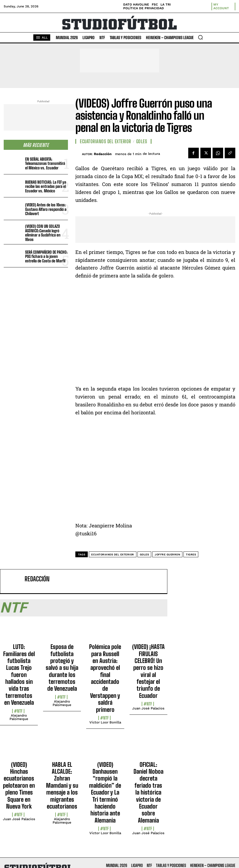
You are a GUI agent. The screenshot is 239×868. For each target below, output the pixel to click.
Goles (142, 141)
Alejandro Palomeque (19, 717)
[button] (200, 37)
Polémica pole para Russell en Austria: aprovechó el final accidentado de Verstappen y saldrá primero (105, 678)
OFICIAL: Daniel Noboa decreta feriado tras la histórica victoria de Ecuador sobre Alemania (148, 792)
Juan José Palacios (148, 708)
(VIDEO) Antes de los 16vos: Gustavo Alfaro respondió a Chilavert (46, 209)
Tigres (191, 554)
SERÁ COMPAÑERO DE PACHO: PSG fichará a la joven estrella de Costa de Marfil (46, 256)
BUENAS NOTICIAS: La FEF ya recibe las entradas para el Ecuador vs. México (46, 186)
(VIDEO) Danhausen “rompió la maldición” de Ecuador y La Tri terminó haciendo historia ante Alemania (105, 792)
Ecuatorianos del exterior (113, 554)
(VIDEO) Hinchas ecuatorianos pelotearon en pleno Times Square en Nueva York (19, 785)
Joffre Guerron (167, 554)
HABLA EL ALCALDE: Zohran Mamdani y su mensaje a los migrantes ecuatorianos (62, 785)
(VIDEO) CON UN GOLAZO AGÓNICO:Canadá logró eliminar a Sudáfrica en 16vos (43, 233)
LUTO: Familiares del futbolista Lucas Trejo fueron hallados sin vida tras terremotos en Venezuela (19, 675)
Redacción (103, 154)
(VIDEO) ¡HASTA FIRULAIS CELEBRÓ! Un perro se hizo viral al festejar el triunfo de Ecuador (148, 671)
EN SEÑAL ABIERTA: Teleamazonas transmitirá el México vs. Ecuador (45, 163)
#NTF (18, 711)
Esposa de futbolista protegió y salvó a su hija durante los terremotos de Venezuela (62, 668)
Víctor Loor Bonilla (105, 722)
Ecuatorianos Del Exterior (105, 141)
